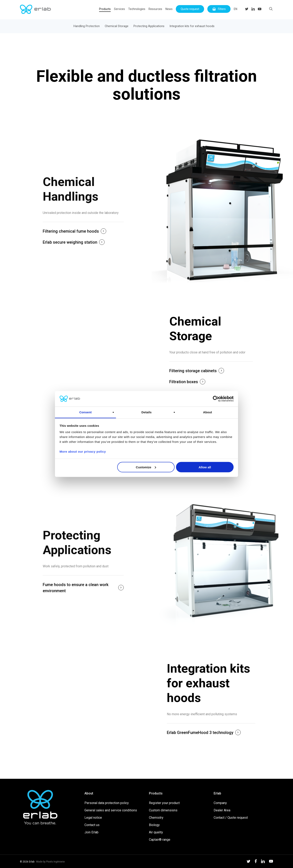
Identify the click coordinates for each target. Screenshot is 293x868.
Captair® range (160, 840)
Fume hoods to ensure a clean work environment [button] (76, 588)
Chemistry (156, 818)
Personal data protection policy (107, 803)
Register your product (164, 803)
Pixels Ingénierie (55, 862)
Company (220, 803)
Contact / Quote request (231, 818)
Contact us (92, 825)
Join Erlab (91, 832)
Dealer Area (222, 810)
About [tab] (208, 412)
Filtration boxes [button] (184, 382)
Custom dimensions (163, 810)
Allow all (205, 467)
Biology (154, 825)
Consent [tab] (86, 412)
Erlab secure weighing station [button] (70, 242)
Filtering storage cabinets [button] (193, 371)
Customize (146, 467)
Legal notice (93, 818)
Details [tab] (146, 412)
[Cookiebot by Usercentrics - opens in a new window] (216, 399)
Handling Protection (87, 26)
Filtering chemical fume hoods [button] (71, 231)
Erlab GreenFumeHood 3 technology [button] (200, 733)
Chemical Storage (117, 26)
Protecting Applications (149, 26)
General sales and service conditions (111, 810)
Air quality (156, 832)
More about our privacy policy (83, 452)
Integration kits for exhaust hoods (192, 26)
